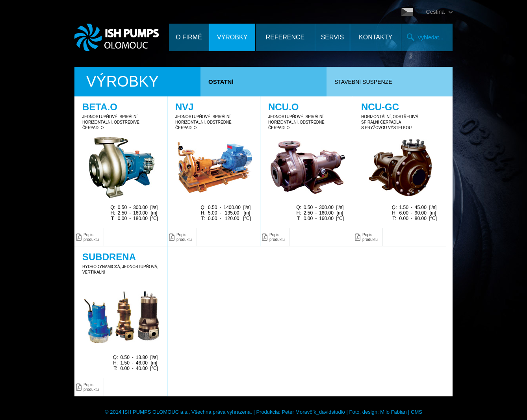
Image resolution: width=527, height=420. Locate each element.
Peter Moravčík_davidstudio (313, 412)
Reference (285, 37)
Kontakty (376, 37)
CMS (417, 412)
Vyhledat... (431, 37)
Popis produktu (91, 237)
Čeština (435, 12)
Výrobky (232, 37)
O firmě (189, 37)
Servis (332, 37)
